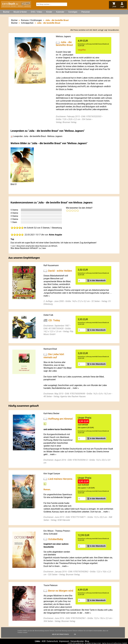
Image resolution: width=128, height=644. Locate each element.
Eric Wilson (49, 531)
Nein (44, 248)
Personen (86, 12)
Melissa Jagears (63, 36)
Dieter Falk (48, 315)
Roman (47, 489)
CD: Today (54, 320)
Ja (40, 248)
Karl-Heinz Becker (51, 413)
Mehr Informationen (60, 637)
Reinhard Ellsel (50, 349)
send (10, 4)
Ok (75, 637)
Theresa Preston (63, 531)
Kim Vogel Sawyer (52, 474)
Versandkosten (113, 30)
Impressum (64, 641)
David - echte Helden (60, 271)
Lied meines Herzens (60, 479)
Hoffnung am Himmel (60, 419)
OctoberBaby (56, 539)
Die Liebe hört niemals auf (54, 356)
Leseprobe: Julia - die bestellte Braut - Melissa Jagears (36, 136)
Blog (87, 641)
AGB (44, 641)
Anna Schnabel (50, 534)
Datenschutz (52, 641)
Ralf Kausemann (51, 265)
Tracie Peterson (51, 585)
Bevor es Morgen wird (61, 591)
